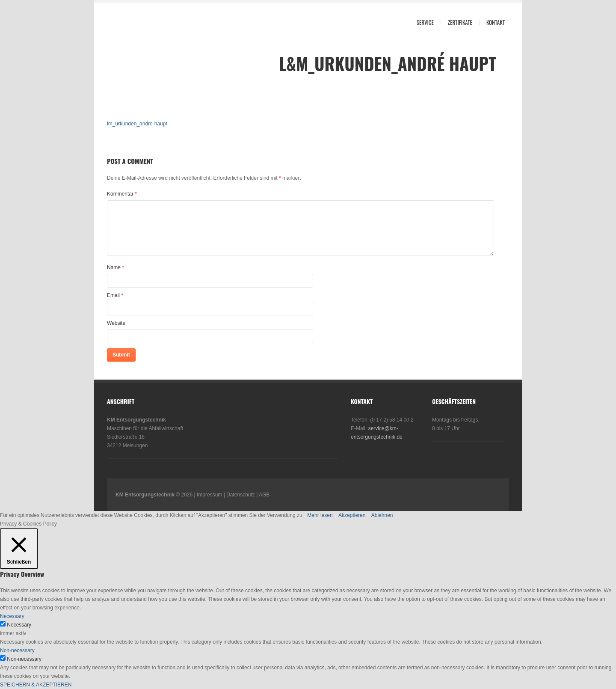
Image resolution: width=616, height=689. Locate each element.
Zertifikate (460, 22)
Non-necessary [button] (17, 650)
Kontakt (496, 22)
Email (113, 295)
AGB (264, 495)
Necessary (19, 625)
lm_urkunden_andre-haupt (137, 124)
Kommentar (122, 194)
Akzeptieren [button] (352, 515)
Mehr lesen (320, 515)
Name (114, 267)
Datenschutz (241, 495)
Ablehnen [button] (382, 515)
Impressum (209, 495)
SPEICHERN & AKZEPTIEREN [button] (36, 685)
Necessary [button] (12, 616)
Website (116, 323)
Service (425, 22)
